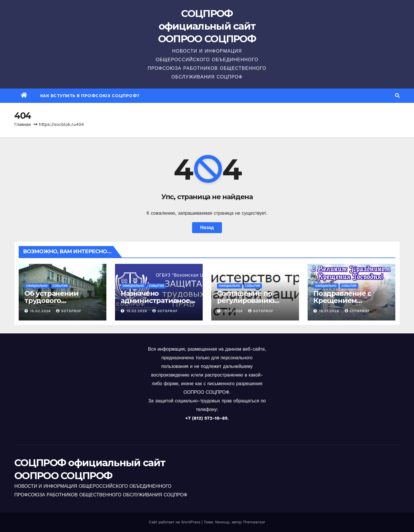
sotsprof (69, 311)
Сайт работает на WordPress (175, 522)
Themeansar (254, 522)
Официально (37, 286)
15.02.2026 (41, 311)
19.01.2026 (330, 311)
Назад (207, 227)
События (60, 286)
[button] (397, 96)
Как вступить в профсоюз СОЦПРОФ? (90, 96)
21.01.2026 (233, 311)
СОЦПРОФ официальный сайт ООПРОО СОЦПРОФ (207, 26)
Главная (23, 124)
